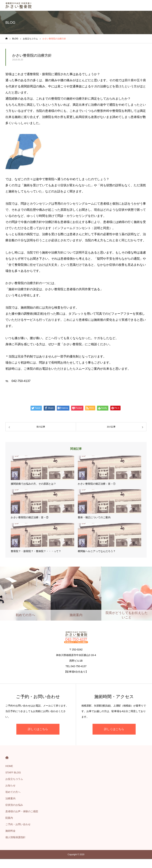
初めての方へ (13, 792)
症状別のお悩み (14, 805)
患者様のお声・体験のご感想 (22, 811)
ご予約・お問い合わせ (18, 824)
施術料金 (10, 831)
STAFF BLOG (13, 773)
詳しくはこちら (38, 729)
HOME (7, 758)
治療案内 (10, 798)
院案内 (9, 818)
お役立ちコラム (14, 779)
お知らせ (10, 785)
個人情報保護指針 (15, 837)
